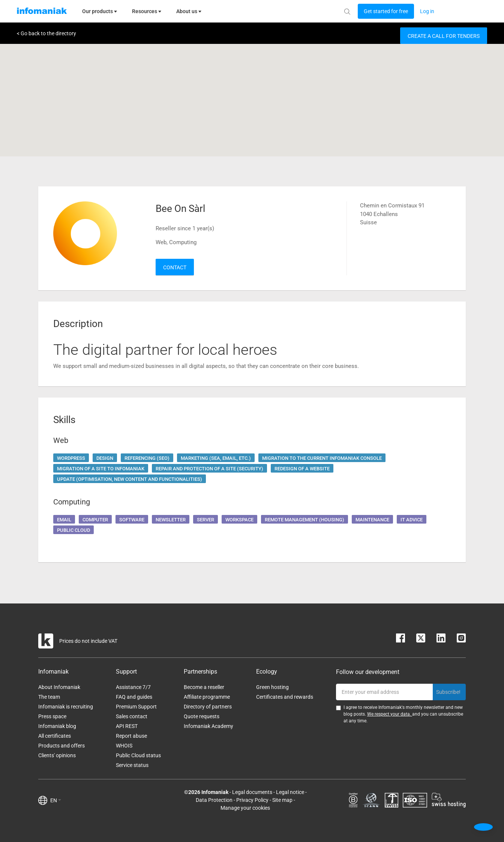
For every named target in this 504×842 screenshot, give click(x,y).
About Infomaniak (59, 687)
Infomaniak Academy (208, 726)
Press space (52, 716)
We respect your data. (390, 714)
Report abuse (131, 736)
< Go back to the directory (46, 33)
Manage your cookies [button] (245, 808)
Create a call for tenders (444, 36)
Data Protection (214, 800)
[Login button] (386, 11)
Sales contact (132, 716)
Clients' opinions (57, 755)
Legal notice (290, 792)
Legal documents (252, 792)
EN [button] (56, 800)
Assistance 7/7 (133, 687)
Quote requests (202, 716)
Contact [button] (175, 267)
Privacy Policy (252, 800)
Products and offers (61, 746)
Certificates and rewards (285, 697)
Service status (132, 765)
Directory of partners (208, 707)
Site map (282, 800)
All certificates (55, 736)
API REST (127, 726)
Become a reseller (204, 687)
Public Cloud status (138, 755)
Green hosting (272, 687)
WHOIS (124, 746)
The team (49, 697)
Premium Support (136, 707)
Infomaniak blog (57, 726)
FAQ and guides (134, 697)
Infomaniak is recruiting (66, 707)
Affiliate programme (207, 697)
